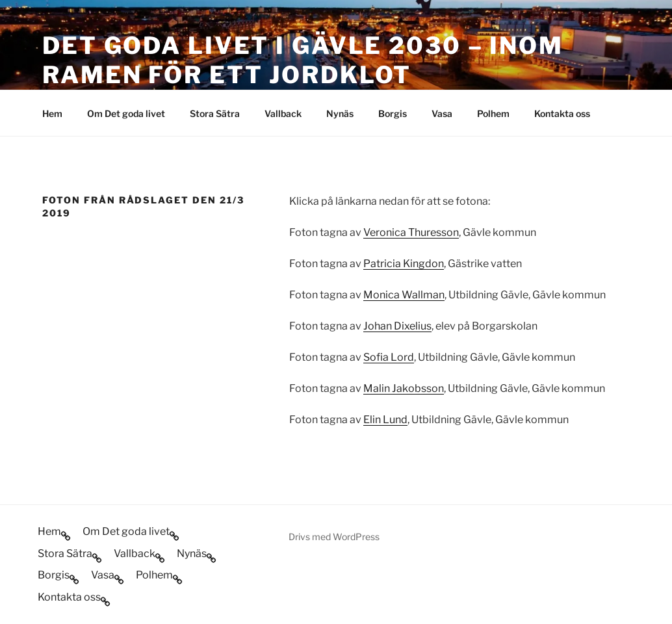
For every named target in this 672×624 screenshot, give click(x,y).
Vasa (442, 113)
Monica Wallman (404, 295)
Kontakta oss (562, 113)
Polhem (493, 113)
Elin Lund (385, 420)
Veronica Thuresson (411, 232)
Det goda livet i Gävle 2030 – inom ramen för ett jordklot (303, 60)
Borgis (393, 113)
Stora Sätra (215, 113)
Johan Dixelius (397, 326)
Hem (52, 113)
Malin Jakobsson (404, 388)
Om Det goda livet (126, 113)
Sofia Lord (389, 357)
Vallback (283, 113)
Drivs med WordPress (334, 537)
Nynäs (340, 113)
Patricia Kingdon (404, 264)
